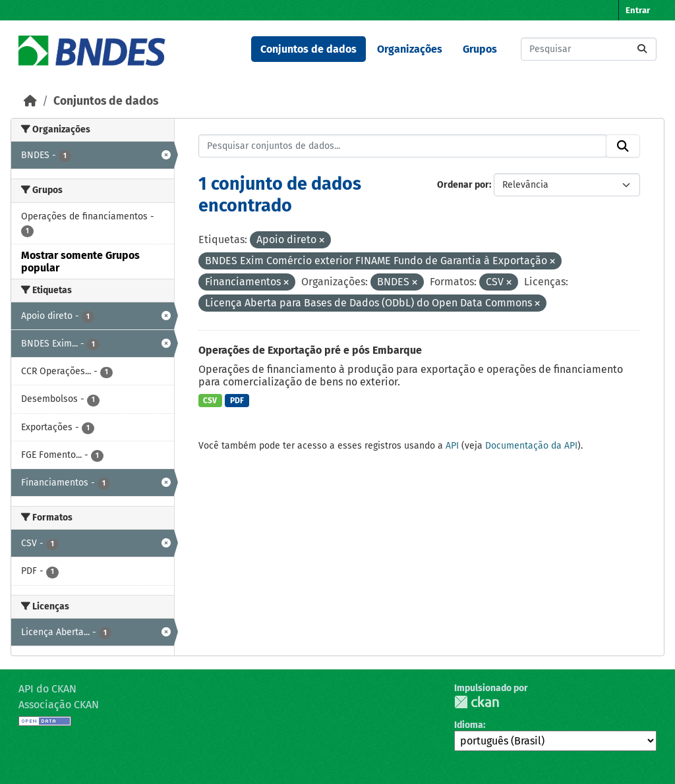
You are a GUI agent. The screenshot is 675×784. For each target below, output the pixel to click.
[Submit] (642, 49)
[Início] (30, 101)
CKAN (477, 702)
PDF (237, 401)
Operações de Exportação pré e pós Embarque (310, 350)
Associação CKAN (59, 705)
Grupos (480, 49)
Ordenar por (463, 185)
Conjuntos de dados (308, 49)
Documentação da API (531, 446)
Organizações (410, 49)
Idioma (469, 725)
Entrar (638, 10)
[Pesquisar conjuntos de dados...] (589, 49)
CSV (210, 401)
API (452, 446)
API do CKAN (47, 689)
